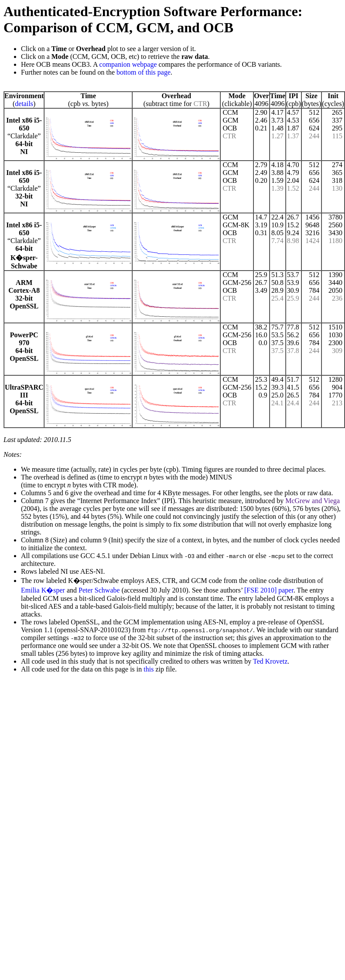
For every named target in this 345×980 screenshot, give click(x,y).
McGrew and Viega (313, 501)
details (24, 104)
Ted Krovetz (270, 661)
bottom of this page (143, 72)
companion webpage (128, 64)
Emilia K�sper (43, 590)
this (149, 669)
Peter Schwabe (99, 590)
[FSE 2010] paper (269, 590)
